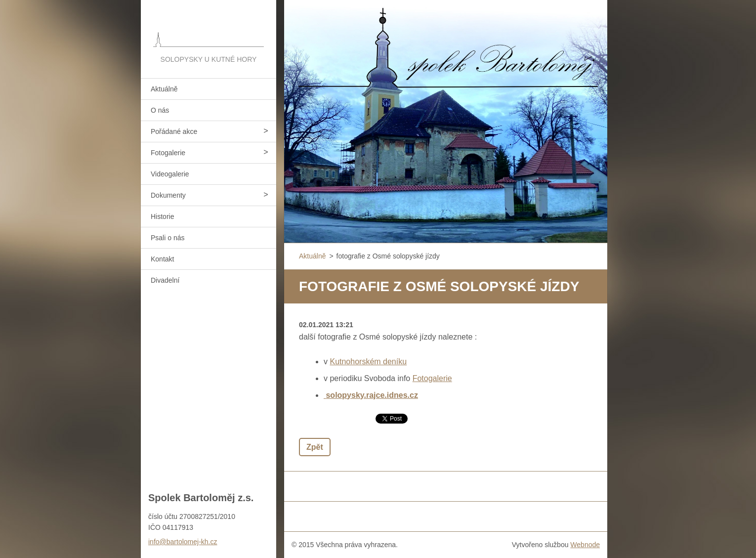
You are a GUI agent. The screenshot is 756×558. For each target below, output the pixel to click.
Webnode (585, 545)
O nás (160, 110)
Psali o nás (168, 238)
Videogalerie (170, 174)
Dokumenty (168, 195)
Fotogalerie (168, 153)
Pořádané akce (174, 131)
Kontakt (162, 259)
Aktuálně (164, 89)
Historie (162, 216)
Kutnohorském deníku (368, 362)
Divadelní (165, 280)
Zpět (315, 447)
